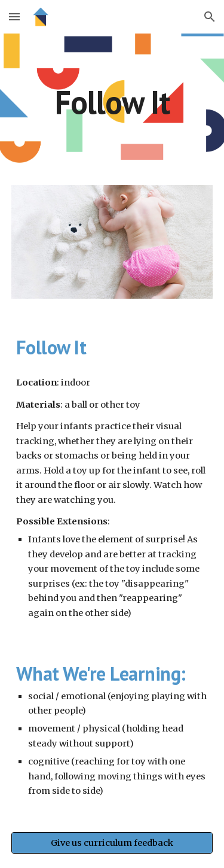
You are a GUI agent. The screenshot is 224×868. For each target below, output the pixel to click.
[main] (112, 102)
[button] (14, 16)
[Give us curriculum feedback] (112, 843)
